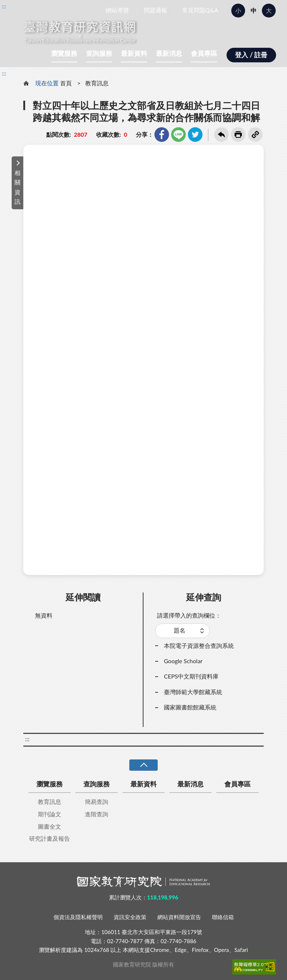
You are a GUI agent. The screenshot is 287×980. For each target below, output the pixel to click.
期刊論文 (50, 814)
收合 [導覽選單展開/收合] (143, 765)
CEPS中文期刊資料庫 (191, 676)
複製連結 (255, 135)
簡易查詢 (97, 802)
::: (4, 6)
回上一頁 (221, 135)
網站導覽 (117, 10)
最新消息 (169, 53)
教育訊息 (97, 83)
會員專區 (204, 53)
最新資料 (134, 53)
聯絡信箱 (223, 917)
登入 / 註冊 (251, 55)
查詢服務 (99, 53)
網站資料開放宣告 (179, 917)
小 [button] (238, 10)
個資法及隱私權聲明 (78, 917)
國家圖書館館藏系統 (190, 707)
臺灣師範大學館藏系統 (193, 692)
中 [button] (253, 10)
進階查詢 (97, 814)
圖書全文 (50, 826)
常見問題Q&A (200, 10)
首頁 (66, 83)
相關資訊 (17, 187)
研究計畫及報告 (50, 838)
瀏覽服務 (64, 53)
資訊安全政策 (130, 917)
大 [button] (269, 10)
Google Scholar (183, 661)
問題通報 (156, 10)
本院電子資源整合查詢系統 (199, 645)
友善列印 (238, 135)
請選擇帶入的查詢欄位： (189, 615)
